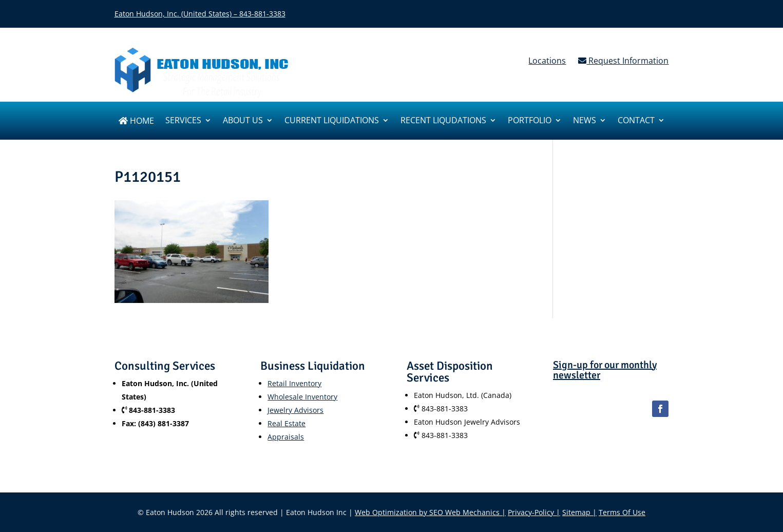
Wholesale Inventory (302, 397)
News (585, 121)
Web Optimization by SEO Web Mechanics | (430, 512)
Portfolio (530, 121)
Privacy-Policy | (534, 512)
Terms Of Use (622, 512)
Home (136, 121)
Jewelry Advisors (295, 410)
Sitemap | (579, 512)
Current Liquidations (332, 121)
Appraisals (286, 437)
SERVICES (183, 121)
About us (243, 121)
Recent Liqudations (443, 121)
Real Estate (287, 423)
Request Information (623, 61)
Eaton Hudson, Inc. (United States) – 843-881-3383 (200, 14)
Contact (636, 121)
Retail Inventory (294, 383)
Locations (547, 61)
